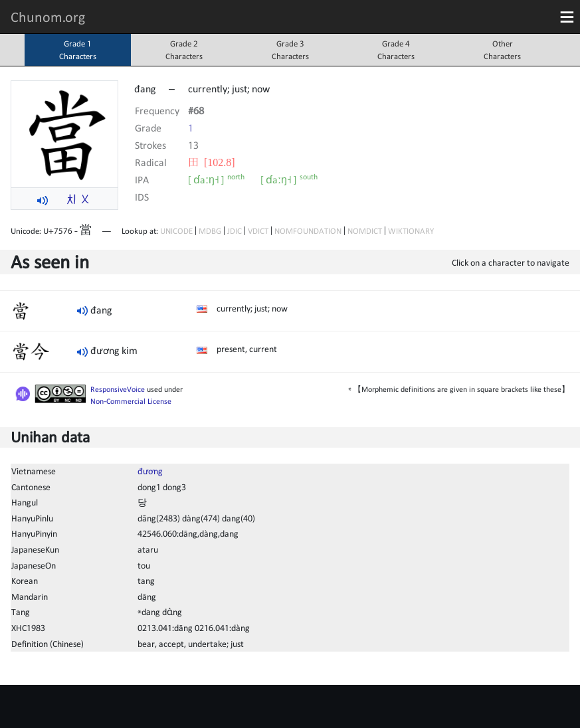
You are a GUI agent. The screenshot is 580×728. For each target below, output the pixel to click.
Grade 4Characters (396, 50)
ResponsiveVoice (118, 389)
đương (150, 471)
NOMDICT (365, 231)
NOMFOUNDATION (308, 231)
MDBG (210, 231)
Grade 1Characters (78, 50)
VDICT (258, 231)
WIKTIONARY (411, 231)
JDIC (235, 231)
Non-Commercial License (131, 401)
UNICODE (176, 231)
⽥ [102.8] (212, 162)
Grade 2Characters (184, 50)
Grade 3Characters (290, 50)
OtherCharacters (502, 50)
